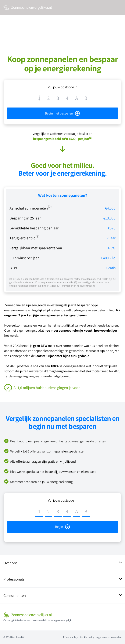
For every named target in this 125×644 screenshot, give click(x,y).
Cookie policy (87, 637)
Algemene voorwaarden (109, 637)
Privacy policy (70, 637)
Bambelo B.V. (18, 637)
